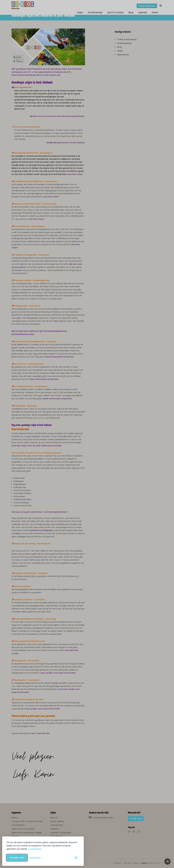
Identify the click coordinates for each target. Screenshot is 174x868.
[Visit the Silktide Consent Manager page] (76, 858)
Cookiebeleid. (35, 849)
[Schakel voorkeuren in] (36, 858)
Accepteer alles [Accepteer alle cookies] (17, 858)
